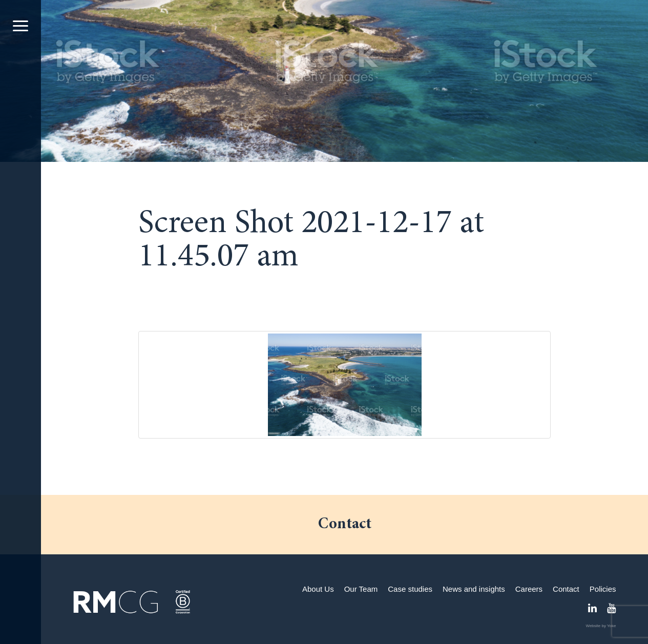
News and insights (474, 589)
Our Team (361, 589)
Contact (566, 589)
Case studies (410, 589)
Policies (603, 589)
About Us (318, 589)
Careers (529, 589)
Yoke (612, 626)
